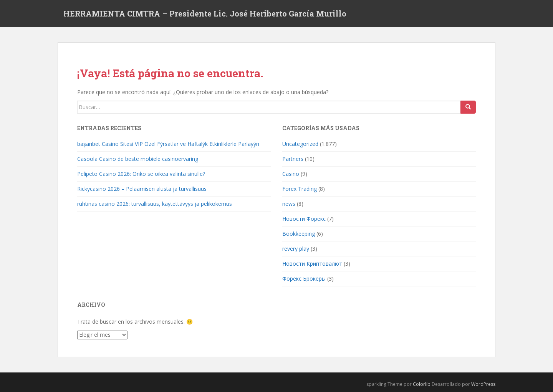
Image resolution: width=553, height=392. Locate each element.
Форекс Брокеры (304, 279)
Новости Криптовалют (312, 264)
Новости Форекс (304, 219)
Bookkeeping (299, 234)
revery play (296, 249)
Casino (291, 174)
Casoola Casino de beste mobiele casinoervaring (138, 159)
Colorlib (422, 384)
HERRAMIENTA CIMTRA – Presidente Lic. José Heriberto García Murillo (205, 13)
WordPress (483, 384)
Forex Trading (300, 189)
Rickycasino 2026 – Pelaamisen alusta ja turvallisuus (142, 189)
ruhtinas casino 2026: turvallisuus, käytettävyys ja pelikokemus (155, 204)
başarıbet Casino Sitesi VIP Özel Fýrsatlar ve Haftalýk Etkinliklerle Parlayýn (168, 144)
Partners (293, 159)
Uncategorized (300, 144)
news (289, 204)
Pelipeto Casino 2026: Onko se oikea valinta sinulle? (141, 174)
